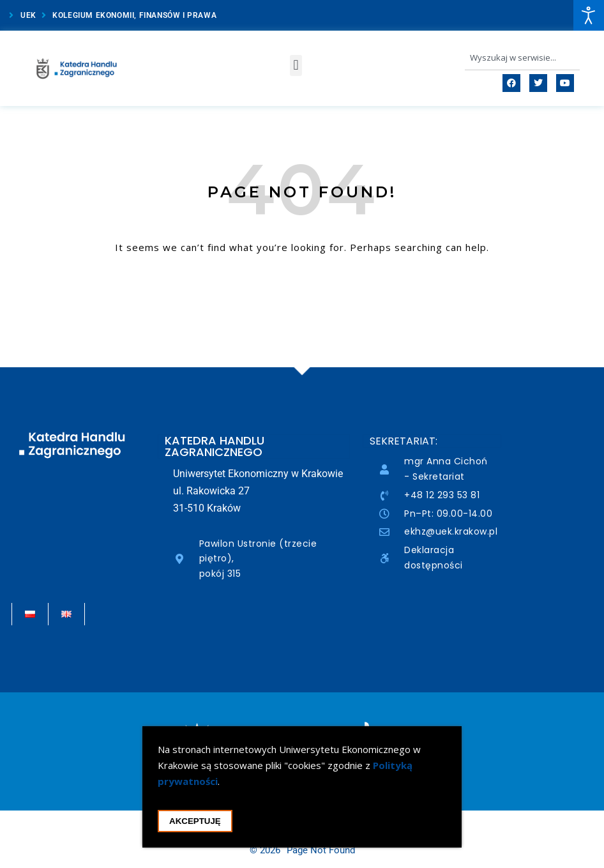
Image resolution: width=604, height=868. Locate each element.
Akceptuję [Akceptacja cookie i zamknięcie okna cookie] (195, 824)
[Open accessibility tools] (589, 15)
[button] (296, 65)
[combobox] (522, 57)
